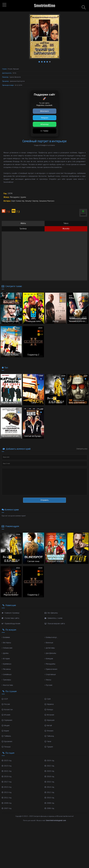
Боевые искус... (52, 678)
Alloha (23, 223)
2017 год (7, 822)
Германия (7, 761)
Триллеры (7, 720)
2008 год (50, 844)
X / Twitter (44, 131)
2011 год (7, 838)
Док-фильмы (51, 694)
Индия (6, 766)
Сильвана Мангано (49, 201)
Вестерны (7, 683)
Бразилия (7, 782)
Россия (6, 745)
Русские (49, 726)
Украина (49, 745)
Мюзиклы (7, 710)
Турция (49, 787)
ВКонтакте (45, 111)
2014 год (50, 828)
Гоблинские (7, 689)
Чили (48, 782)
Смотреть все (82, 476)
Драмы (5, 694)
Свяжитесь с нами (54, 659)
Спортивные (51, 715)
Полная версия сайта (55, 664)
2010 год (50, 838)
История (6, 699)
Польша (6, 787)
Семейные (7, 715)
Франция (50, 761)
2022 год (50, 807)
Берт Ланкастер (18, 201)
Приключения (51, 710)
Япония (49, 771)
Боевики (6, 678)
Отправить (45, 527)
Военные (49, 683)
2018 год (50, 817)
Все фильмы (52, 654)
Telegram (44, 118)
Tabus (66, 223)
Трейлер (23, 229)
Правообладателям (12, 664)
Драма (24, 197)
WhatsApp (44, 124)
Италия (6, 756)
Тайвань (7, 777)
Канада (49, 750)
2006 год (50, 849)
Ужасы (48, 720)
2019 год (7, 817)
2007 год (7, 849)
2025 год (7, 801)
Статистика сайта (11, 659)
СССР (5, 740)
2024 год (50, 801)
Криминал (7, 705)
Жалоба (66, 229)
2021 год (7, 812)
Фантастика (8, 726)
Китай (48, 766)
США (48, 740)
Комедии (49, 699)
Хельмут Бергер (33, 201)
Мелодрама (15, 197)
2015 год (7, 828)
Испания (50, 756)
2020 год (50, 812)
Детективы (50, 689)
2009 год (7, 844)
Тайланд (49, 777)
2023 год (7, 807)
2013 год (7, 833)
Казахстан (7, 750)
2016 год (50, 822)
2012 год (50, 833)
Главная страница (11, 654)
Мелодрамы (51, 705)
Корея (6, 771)
